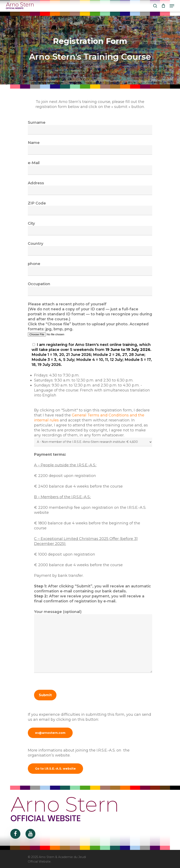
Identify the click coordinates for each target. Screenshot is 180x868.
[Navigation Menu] (172, 6)
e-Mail (90, 168)
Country (90, 248)
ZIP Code (90, 208)
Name (90, 148)
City (90, 228)
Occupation (90, 289)
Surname (90, 127)
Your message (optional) (93, 642)
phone (90, 269)
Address (90, 188)
